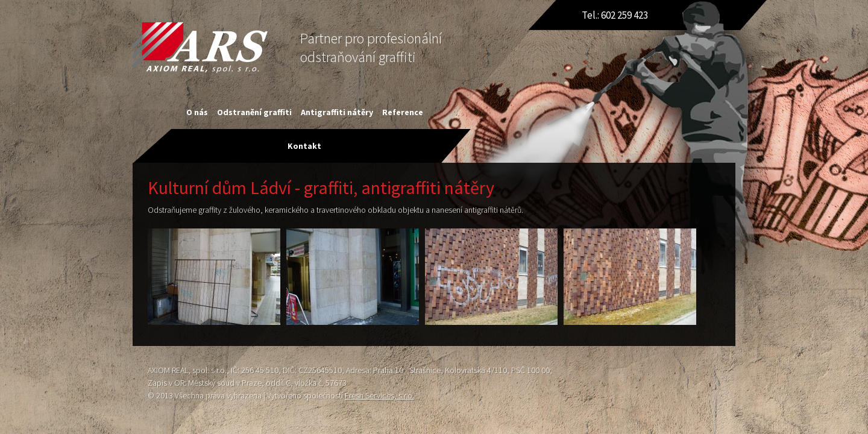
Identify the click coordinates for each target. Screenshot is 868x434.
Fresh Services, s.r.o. (379, 395)
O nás (197, 112)
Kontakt (304, 146)
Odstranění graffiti (254, 112)
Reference (403, 112)
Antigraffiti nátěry (337, 112)
